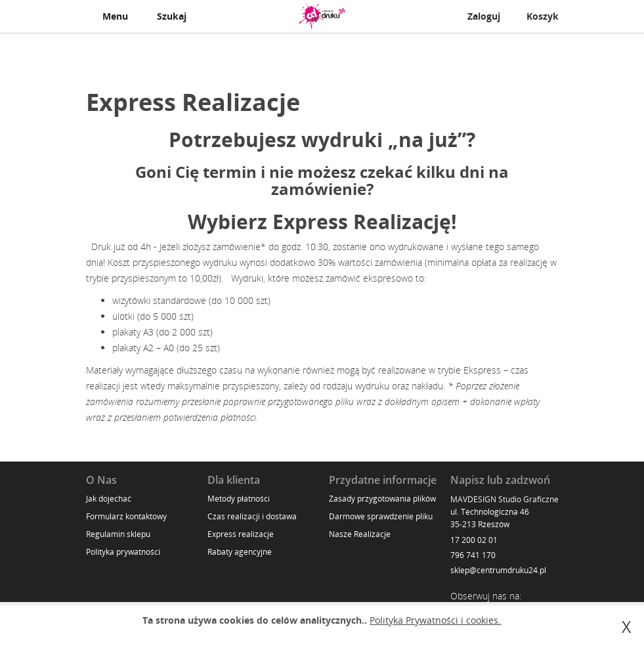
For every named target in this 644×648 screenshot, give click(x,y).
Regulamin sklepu (118, 534)
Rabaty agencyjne (240, 552)
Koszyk (543, 16)
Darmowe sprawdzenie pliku (381, 516)
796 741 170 (473, 555)
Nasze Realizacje (360, 534)
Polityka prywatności (123, 552)
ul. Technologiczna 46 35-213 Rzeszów (490, 518)
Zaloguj (484, 16)
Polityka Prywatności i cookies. (435, 620)
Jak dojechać (109, 499)
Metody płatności (239, 499)
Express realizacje (241, 534)
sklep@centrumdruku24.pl (498, 570)
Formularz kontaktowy (126, 516)
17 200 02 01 (474, 540)
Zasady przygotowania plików (382, 499)
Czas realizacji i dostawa (252, 516)
